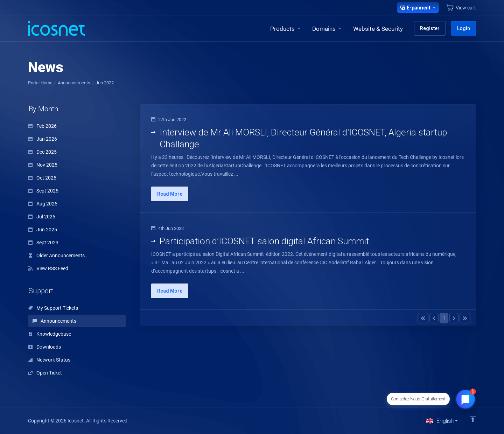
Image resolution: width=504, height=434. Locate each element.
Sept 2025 (43, 191)
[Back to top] (473, 419)
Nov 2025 (43, 165)
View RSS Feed (48, 268)
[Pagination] (423, 318)
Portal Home (40, 83)
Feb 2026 (43, 126)
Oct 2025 (42, 178)
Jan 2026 (43, 139)
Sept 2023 (43, 243)
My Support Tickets (53, 308)
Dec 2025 (43, 152)
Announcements (74, 83)
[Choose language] (442, 421)
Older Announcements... (59, 255)
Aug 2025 (43, 204)
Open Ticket (45, 373)
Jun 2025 (43, 230)
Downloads (45, 347)
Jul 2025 (42, 217)
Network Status (49, 360)
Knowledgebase (50, 334)
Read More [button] (170, 194)
